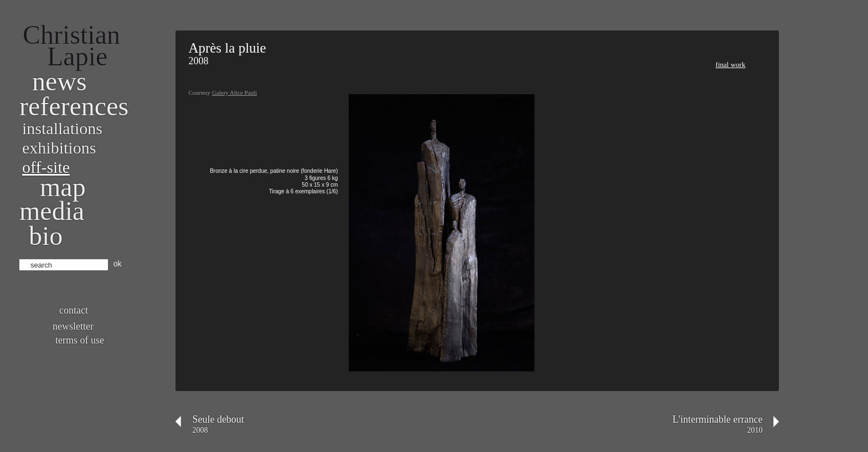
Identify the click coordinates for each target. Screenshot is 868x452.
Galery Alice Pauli (234, 93)
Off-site (46, 167)
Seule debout (218, 419)
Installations (62, 128)
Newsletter (73, 326)
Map (63, 187)
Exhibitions (59, 148)
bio (46, 236)
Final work (731, 65)
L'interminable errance (718, 419)
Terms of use (80, 340)
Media (52, 211)
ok (118, 264)
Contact (74, 310)
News (60, 81)
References (74, 106)
